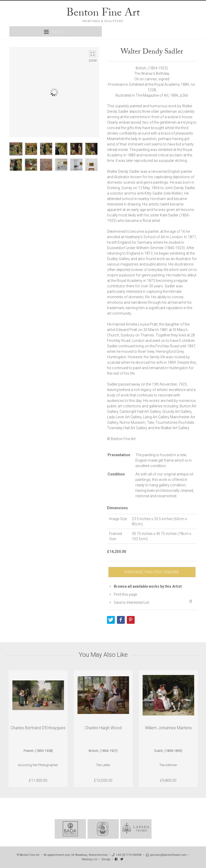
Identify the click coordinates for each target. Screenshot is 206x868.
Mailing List (90, 859)
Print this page (123, 594)
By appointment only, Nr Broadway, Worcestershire (76, 855)
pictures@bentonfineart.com (166, 855)
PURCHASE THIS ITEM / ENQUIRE (152, 572)
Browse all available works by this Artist (146, 586)
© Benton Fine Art (28, 855)
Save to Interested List (129, 602)
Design (106, 859)
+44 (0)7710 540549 (127, 855)
